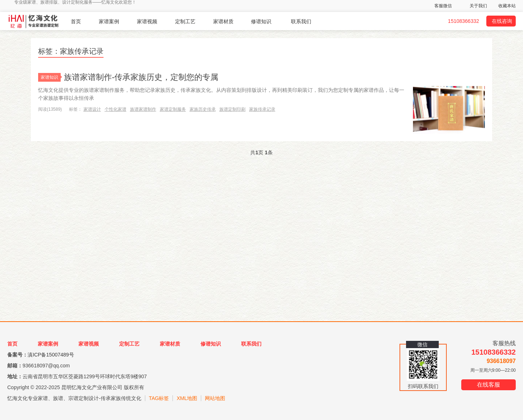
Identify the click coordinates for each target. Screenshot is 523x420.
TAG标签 (159, 398)
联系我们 (301, 21)
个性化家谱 (115, 109)
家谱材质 (223, 21)
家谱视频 (147, 21)
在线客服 (488, 385)
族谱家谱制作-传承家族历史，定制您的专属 (141, 77)
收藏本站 (507, 6)
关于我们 (478, 6)
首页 (76, 21)
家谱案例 (109, 21)
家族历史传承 (203, 109)
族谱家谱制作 (143, 109)
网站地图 (215, 398)
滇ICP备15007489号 (51, 355)
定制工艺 (185, 21)
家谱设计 (92, 109)
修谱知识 (261, 21)
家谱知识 (51, 77)
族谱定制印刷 (232, 109)
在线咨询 (502, 21)
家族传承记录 (262, 109)
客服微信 (443, 6)
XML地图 (187, 398)
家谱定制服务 (173, 109)
